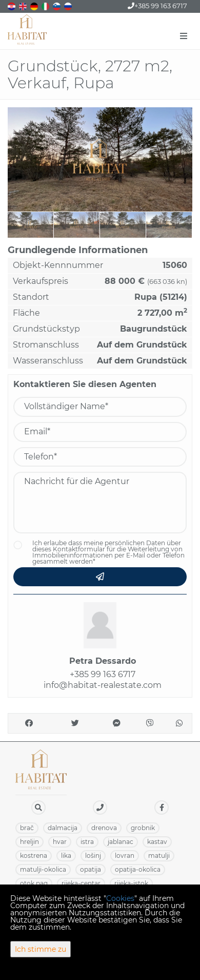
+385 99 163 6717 (157, 6)
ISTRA (87, 842)
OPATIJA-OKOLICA (138, 869)
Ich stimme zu (41, 949)
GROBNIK (143, 828)
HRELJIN (29, 842)
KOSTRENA (34, 856)
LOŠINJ (93, 856)
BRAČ (27, 828)
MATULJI (159, 856)
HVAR (60, 842)
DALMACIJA (63, 828)
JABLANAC (121, 842)
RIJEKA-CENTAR (81, 883)
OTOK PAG (34, 883)
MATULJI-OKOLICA (43, 869)
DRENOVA (104, 828)
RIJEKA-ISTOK (131, 883)
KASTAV (157, 842)
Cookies (120, 898)
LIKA (66, 856)
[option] (31, 225)
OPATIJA (91, 869)
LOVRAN (125, 856)
